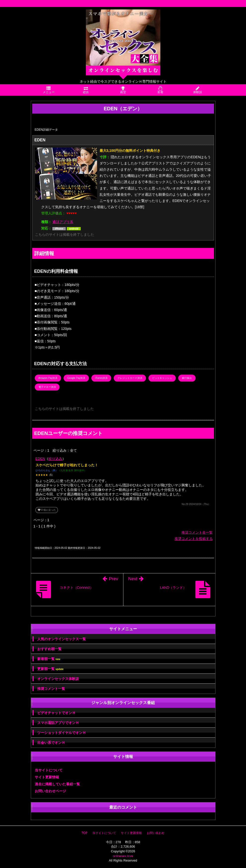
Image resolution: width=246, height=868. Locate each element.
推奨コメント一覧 (51, 689)
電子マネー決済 (47, 387)
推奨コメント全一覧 (197, 532)
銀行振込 (187, 378)
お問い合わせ (156, 833)
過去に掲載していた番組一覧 (57, 784)
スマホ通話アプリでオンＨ (58, 723)
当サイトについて (49, 770)
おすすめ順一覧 (49, 649)
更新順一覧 (51, 669)
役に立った (47, 510)
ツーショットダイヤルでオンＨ (62, 733)
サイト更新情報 (47, 777)
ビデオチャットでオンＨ (56, 713)
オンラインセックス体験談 (58, 679)
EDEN (40, 459)
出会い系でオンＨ (51, 743)
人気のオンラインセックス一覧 (62, 639)
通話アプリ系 (63, 222)
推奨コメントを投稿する (194, 539)
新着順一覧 (49, 659)
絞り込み (55, 459)
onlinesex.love (123, 856)
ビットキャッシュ (162, 378)
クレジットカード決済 (130, 378)
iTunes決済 (101, 378)
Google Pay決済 (76, 378)
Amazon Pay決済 (48, 378)
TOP (84, 833)
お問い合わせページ (50, 791)
